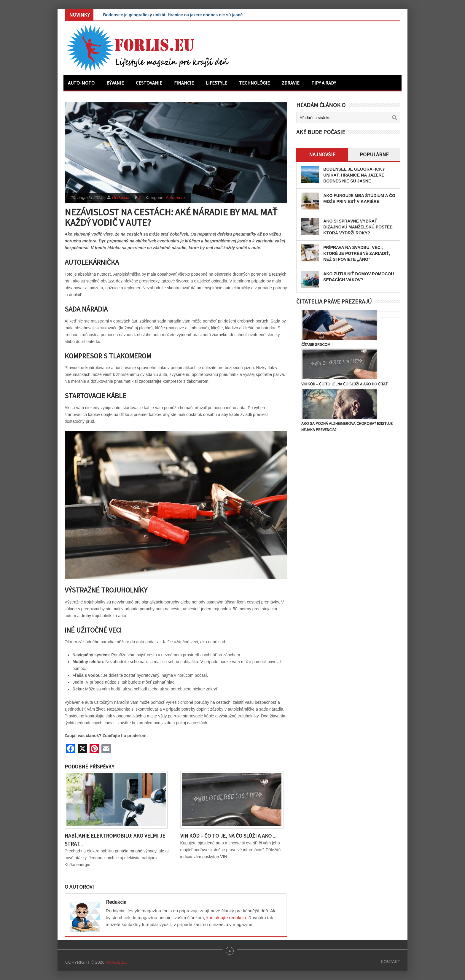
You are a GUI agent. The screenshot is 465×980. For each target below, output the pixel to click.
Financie (184, 83)
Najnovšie (322, 154)
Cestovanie (149, 83)
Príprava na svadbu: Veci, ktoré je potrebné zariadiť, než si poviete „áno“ (357, 253)
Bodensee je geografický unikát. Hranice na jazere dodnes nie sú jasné (173, 15)
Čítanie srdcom (316, 344)
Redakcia (121, 198)
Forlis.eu (117, 962)
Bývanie (115, 83)
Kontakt (390, 962)
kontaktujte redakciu (226, 918)
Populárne (374, 154)
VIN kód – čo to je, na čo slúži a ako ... (228, 836)
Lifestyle (216, 83)
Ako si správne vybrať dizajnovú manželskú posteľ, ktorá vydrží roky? (358, 227)
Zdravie (291, 83)
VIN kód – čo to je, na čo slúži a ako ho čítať (345, 384)
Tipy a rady (324, 83)
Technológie (254, 83)
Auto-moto (81, 83)
